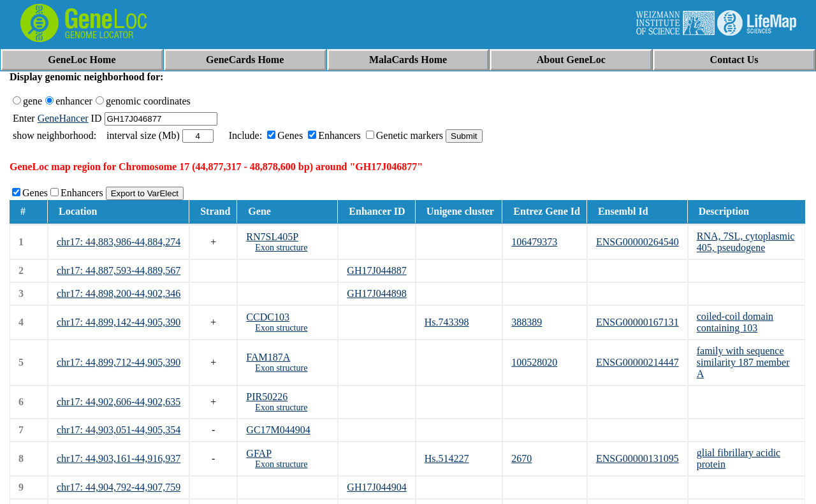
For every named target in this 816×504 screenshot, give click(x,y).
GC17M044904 (278, 430)
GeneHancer (63, 118)
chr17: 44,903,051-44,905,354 (119, 430)
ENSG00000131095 (637, 458)
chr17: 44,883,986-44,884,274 (119, 242)
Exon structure (281, 248)
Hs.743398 (447, 322)
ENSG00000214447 (637, 362)
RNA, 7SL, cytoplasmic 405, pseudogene (746, 242)
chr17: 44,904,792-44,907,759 (119, 487)
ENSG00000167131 (637, 322)
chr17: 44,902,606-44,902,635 (119, 402)
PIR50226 (267, 397)
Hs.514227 (447, 458)
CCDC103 (268, 317)
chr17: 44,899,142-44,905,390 (119, 322)
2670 (521, 458)
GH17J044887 (376, 270)
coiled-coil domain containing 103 (735, 322)
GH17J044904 (376, 487)
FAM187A (268, 357)
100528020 (534, 362)
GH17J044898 (376, 293)
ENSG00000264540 (637, 242)
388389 (527, 322)
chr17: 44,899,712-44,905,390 (119, 362)
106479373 (534, 242)
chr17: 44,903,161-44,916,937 (119, 458)
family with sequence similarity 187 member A (743, 362)
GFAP (259, 453)
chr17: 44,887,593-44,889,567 (119, 270)
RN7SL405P (272, 237)
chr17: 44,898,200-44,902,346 (119, 293)
